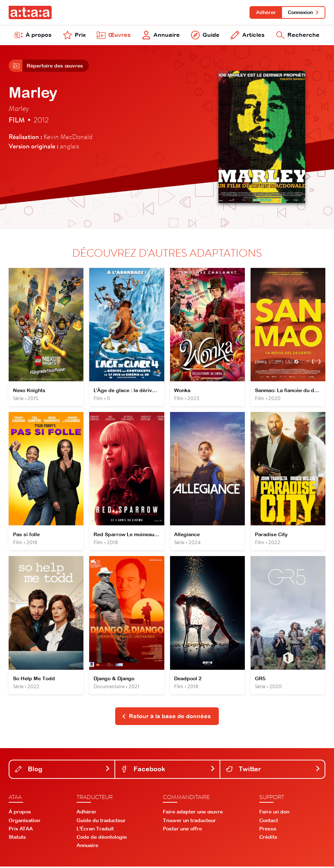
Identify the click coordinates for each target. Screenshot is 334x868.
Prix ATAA (21, 830)
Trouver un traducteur (189, 822)
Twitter (273, 770)
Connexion (303, 12)
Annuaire (161, 35)
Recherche (298, 35)
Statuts (17, 839)
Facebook (168, 770)
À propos (33, 35)
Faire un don (274, 813)
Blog (63, 770)
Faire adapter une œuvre (193, 813)
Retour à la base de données (166, 717)
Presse (268, 830)
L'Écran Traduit (95, 830)
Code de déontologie (102, 839)
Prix (74, 35)
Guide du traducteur (101, 822)
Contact (269, 822)
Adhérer (266, 12)
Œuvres (114, 35)
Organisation (24, 822)
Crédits (268, 839)
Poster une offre (182, 830)
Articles (248, 35)
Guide (205, 35)
